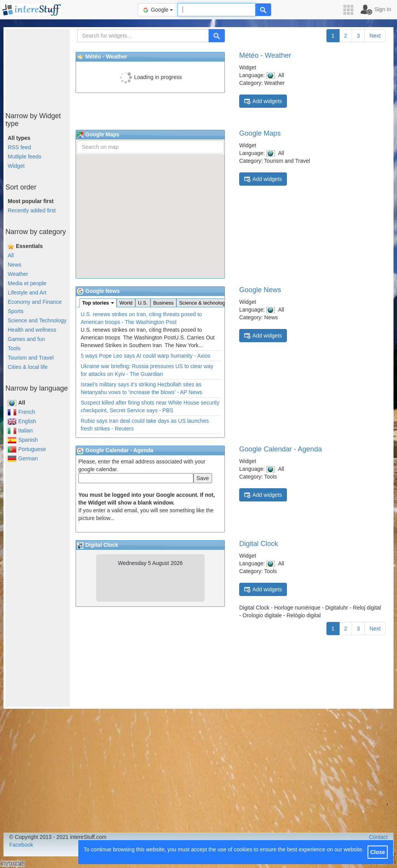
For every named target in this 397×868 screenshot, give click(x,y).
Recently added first (32, 210)
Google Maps (260, 133)
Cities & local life (28, 367)
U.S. (143, 303)
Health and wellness (32, 330)
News (15, 265)
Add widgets (263, 101)
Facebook (21, 845)
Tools (14, 348)
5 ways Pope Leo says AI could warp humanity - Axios (146, 356)
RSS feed (19, 147)
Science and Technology (37, 320)
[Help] (263, 10)
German (23, 458)
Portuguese (27, 449)
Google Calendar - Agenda (280, 449)
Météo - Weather (265, 55)
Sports (16, 311)
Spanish (23, 440)
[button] (351, 10)
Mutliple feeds (24, 157)
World (126, 303)
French (22, 412)
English (22, 421)
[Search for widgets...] (143, 36)
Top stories (98, 303)
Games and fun (26, 339)
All (11, 255)
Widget (16, 166)
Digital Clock (259, 544)
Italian (20, 431)
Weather (18, 274)
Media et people (27, 283)
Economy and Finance (35, 302)
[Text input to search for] (217, 10)
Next (375, 36)
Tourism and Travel (31, 358)
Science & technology (203, 303)
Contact (378, 837)
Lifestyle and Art (27, 293)
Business (163, 303)
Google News (260, 290)
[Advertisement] (44, 68)
